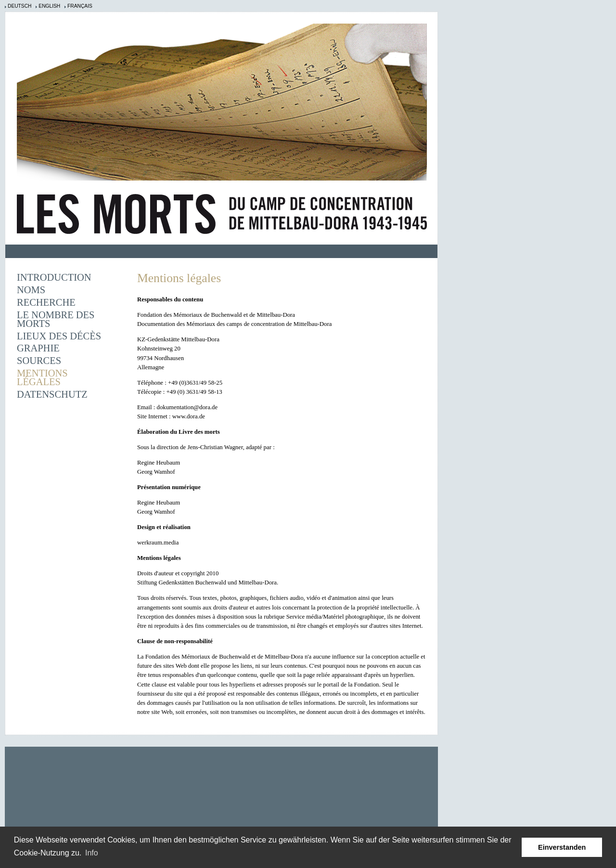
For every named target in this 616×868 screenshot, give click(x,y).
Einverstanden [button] (562, 847)
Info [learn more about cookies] (92, 853)
